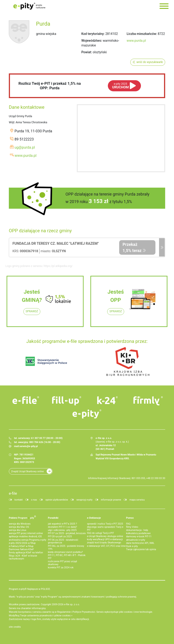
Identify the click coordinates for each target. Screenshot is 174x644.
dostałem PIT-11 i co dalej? (63, 527)
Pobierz (22, 517)
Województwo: (92, 41)
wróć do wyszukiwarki (150, 62)
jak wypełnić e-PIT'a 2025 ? (63, 524)
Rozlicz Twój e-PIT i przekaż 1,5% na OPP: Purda (50, 86)
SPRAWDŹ (32, 311)
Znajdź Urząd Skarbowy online (27, 471)
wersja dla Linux (18, 530)
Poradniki (53, 518)
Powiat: (87, 52)
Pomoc (130, 518)
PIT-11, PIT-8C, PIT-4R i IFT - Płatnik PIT (67, 557)
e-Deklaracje (94, 518)
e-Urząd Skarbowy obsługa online (105, 536)
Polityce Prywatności (84, 612)
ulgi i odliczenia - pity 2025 (62, 530)
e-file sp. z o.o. (72, 604)
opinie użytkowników (57, 500)
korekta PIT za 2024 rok (61, 568)
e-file (13, 493)
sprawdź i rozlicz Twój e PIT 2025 (105, 524)
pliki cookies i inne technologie (136, 612)
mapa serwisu (137, 500)
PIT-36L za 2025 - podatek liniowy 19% (66, 547)
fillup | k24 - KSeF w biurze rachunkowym (23, 557)
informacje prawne (111, 500)
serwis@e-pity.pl (29, 446)
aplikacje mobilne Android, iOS (25, 536)
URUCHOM (120, 86)
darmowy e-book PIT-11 (139, 536)
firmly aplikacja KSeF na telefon (26, 553)
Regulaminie (64, 612)
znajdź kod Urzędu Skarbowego (104, 543)
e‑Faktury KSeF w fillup (21, 546)
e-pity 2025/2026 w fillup (22, 543)
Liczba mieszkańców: (142, 34)
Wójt (12, 122)
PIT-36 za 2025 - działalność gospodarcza (63, 541)
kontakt (19, 500)
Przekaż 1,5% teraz (132, 247)
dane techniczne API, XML (140, 543)
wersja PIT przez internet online (26, 533)
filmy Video (132, 527)
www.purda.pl (136, 41)
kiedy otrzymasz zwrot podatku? (65, 552)
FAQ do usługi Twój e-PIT (100, 533)
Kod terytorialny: (93, 34)
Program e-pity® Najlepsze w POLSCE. (30, 589)
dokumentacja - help (137, 530)
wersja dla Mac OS (19, 527)
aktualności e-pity (136, 540)
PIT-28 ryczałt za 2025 (60, 536)
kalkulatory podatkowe (138, 533)
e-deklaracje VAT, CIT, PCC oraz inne (106, 546)
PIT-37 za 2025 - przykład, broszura (67, 533)
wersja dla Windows (20, 524)
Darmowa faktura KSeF (21, 549)
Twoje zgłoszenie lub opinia (141, 549)
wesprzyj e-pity (84, 500)
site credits (15, 627)
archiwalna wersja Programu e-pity (28, 540)
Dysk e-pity (132, 546)
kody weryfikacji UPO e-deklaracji (105, 539)
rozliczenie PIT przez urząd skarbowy (63, 563)
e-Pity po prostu (29, 6)
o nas (34, 500)
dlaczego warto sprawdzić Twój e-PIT (105, 528)
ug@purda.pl (25, 147)
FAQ (128, 524)
